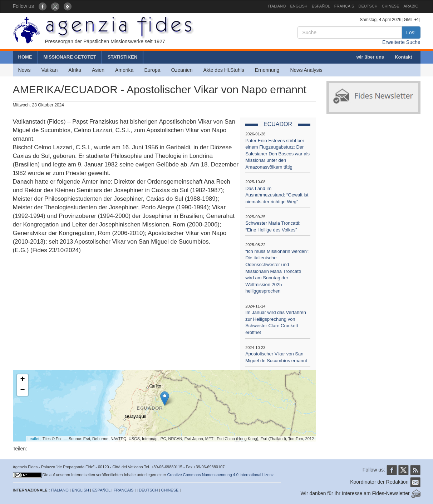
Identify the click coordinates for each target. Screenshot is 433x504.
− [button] (22, 390)
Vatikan (50, 70)
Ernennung (267, 70)
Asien (98, 70)
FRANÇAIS (344, 6)
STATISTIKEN (122, 57)
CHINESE (391, 6)
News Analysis (306, 70)
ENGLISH (299, 6)
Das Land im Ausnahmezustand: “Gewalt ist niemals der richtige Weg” (277, 195)
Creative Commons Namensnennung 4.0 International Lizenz (221, 475)
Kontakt (403, 57)
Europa (152, 70)
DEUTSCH (368, 6)
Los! (411, 33)
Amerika (124, 70)
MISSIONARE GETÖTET (70, 57)
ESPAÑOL (321, 6)
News (24, 70)
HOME (25, 57)
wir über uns (370, 57)
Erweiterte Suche (401, 42)
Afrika (75, 70)
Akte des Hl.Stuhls (223, 70)
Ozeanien (182, 70)
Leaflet (33, 439)
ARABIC (411, 6)
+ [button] (22, 380)
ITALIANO (277, 6)
